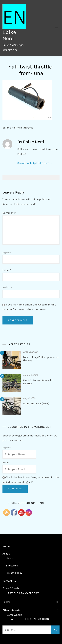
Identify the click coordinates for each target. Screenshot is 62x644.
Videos (10, 558)
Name (7, 253)
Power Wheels (11, 588)
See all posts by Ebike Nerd (35, 163)
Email (7, 270)
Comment (9, 213)
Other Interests (11, 610)
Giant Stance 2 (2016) (36, 403)
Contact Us (9, 581)
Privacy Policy (14, 573)
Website (7, 287)
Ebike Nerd (9, 35)
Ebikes (6, 602)
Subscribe (12, 566)
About (6, 554)
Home (6, 546)
